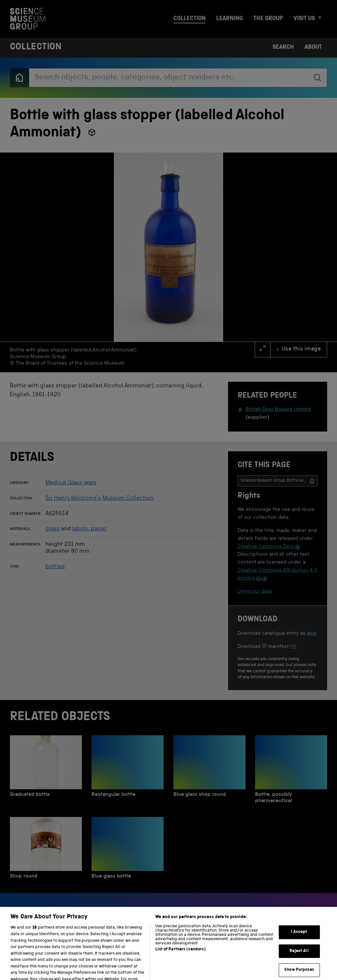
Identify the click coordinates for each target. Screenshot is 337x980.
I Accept (299, 943)
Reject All (299, 962)
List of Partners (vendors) (180, 960)
